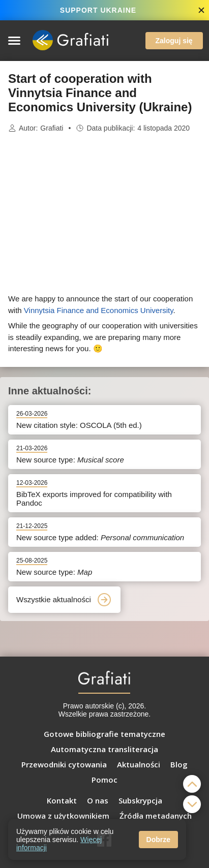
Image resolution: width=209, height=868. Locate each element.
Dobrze (158, 840)
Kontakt (62, 800)
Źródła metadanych (156, 816)
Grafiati (52, 128)
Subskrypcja (140, 800)
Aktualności (139, 764)
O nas (98, 800)
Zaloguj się (174, 41)
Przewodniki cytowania (64, 764)
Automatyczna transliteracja (105, 749)
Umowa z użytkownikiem (63, 816)
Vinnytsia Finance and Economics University (99, 310)
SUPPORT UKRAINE (98, 10)
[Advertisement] (105, 213)
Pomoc (105, 780)
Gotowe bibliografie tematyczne (105, 734)
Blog (179, 764)
